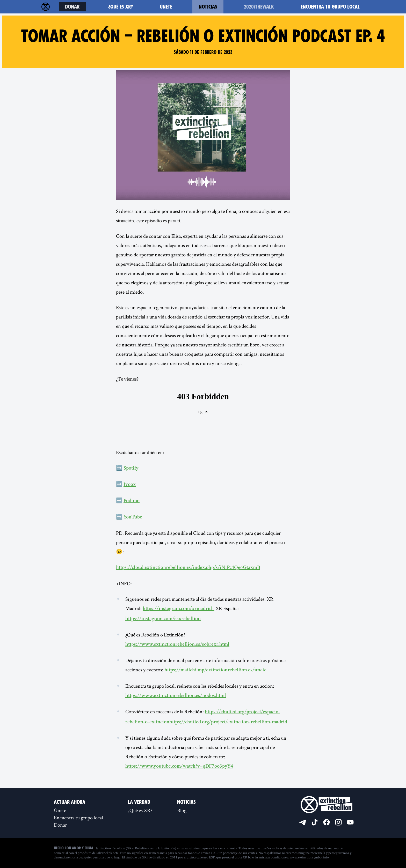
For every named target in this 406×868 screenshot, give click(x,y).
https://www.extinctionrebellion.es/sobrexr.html (177, 645)
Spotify (131, 469)
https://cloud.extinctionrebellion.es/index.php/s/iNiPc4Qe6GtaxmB (188, 568)
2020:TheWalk (259, 7)
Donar (72, 7)
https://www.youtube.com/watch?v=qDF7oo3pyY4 (179, 767)
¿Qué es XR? (121, 7)
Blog (182, 810)
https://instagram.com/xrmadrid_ (179, 609)
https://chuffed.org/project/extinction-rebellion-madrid (228, 722)
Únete (166, 7)
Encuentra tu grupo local (330, 7)
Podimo (132, 501)
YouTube (133, 517)
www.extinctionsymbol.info (309, 857)
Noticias (208, 7)
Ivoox (130, 485)
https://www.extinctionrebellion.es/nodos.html (176, 696)
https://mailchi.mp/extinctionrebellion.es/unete (215, 670)
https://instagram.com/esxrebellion (163, 619)
